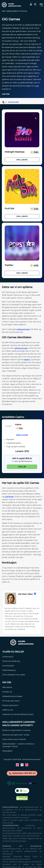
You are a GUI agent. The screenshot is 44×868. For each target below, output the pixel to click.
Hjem (4, 11)
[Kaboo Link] (9, 427)
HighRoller (9, 497)
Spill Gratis (22, 160)
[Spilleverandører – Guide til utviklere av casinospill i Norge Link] (22, 745)
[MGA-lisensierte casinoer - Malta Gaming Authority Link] (22, 724)
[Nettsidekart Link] (22, 751)
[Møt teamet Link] (18, 687)
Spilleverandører (13, 11)
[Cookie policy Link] (14, 657)
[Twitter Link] (17, 765)
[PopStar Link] (22, 243)
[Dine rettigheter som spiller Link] (14, 675)
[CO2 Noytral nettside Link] (22, 791)
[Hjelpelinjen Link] (20, 784)
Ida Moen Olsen (13, 102)
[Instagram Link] (27, 765)
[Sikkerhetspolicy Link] (14, 670)
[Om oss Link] (18, 682)
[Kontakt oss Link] (18, 692)
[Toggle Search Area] (35, 5)
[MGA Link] (33, 784)
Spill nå (22, 467)
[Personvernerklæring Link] (14, 661)
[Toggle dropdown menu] (41, 5)
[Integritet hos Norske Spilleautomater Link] (18, 714)
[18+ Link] (9, 784)
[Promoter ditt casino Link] (18, 701)
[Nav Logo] (11, 5)
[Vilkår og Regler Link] (14, 652)
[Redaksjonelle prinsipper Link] (18, 696)
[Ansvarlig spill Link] (14, 666)
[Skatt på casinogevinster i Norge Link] (22, 735)
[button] (41, 5)
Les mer (6, 94)
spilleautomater (23, 329)
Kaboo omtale (22, 435)
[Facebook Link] (22, 765)
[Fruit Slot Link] (22, 186)
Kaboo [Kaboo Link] (18, 424)
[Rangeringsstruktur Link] (18, 705)
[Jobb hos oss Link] (18, 710)
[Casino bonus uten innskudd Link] (22, 739)
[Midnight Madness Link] (22, 130)
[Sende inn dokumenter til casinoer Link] (22, 730)
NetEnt (27, 360)
